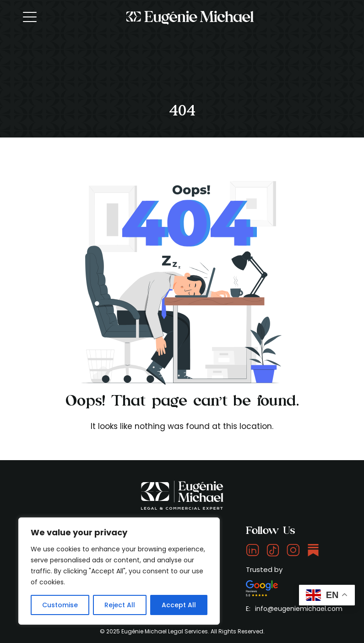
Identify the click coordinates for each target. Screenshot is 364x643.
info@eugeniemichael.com (299, 609)
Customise (60, 605)
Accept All (179, 605)
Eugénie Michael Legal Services (165, 631)
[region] (119, 571)
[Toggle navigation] (30, 16)
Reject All (120, 605)
